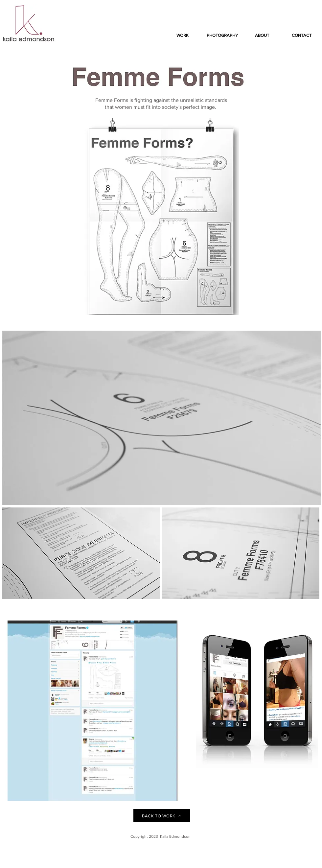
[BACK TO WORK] (162, 816)
